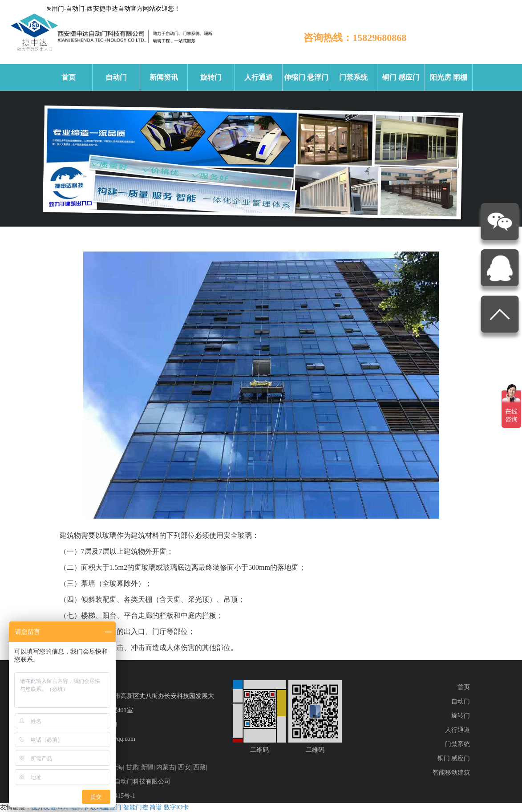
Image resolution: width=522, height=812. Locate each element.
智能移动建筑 (451, 773)
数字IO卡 (176, 807)
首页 (69, 77)
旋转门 (211, 77)
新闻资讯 (164, 77)
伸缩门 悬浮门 (306, 77)
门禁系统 (353, 77)
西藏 (199, 767)
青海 (117, 767)
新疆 (147, 767)
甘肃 (132, 767)
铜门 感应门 (401, 77)
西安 (184, 767)
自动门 (116, 77)
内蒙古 (166, 767)
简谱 (156, 807)
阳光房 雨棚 (449, 77)
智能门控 (136, 807)
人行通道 (259, 77)
